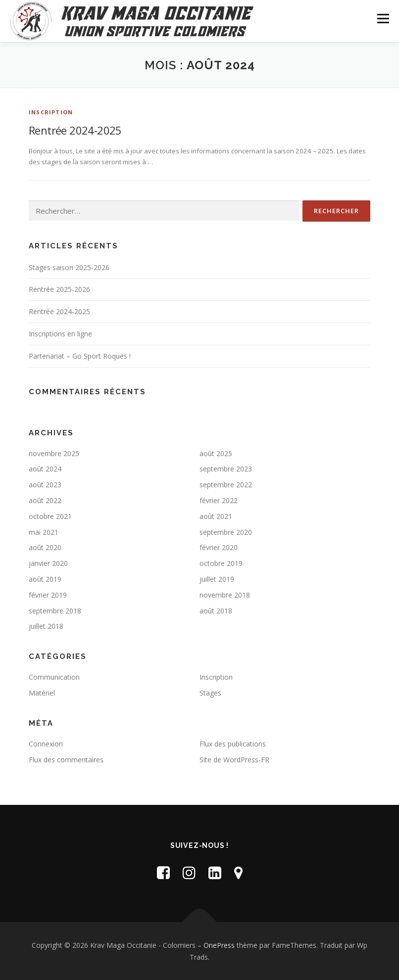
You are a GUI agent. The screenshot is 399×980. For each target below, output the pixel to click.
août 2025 (216, 453)
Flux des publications (233, 744)
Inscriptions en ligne (60, 334)
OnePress (219, 945)
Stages (210, 693)
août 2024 (45, 469)
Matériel (42, 693)
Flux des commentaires (66, 760)
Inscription (51, 112)
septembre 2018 (55, 611)
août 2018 (216, 611)
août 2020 (45, 547)
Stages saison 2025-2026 (69, 267)
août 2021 (216, 516)
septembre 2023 (226, 469)
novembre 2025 (54, 453)
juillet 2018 (46, 626)
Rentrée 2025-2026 (59, 289)
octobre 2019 (221, 563)
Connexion (46, 744)
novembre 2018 (225, 595)
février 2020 (219, 547)
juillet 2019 (217, 579)
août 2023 (45, 485)
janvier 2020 (48, 563)
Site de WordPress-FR (234, 760)
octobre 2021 (50, 516)
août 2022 (45, 500)
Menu (383, 18)
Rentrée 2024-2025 (75, 130)
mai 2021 (44, 532)
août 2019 (45, 579)
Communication (54, 677)
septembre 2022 (226, 485)
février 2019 (48, 595)
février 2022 (219, 500)
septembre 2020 (226, 532)
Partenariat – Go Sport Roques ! (80, 356)
